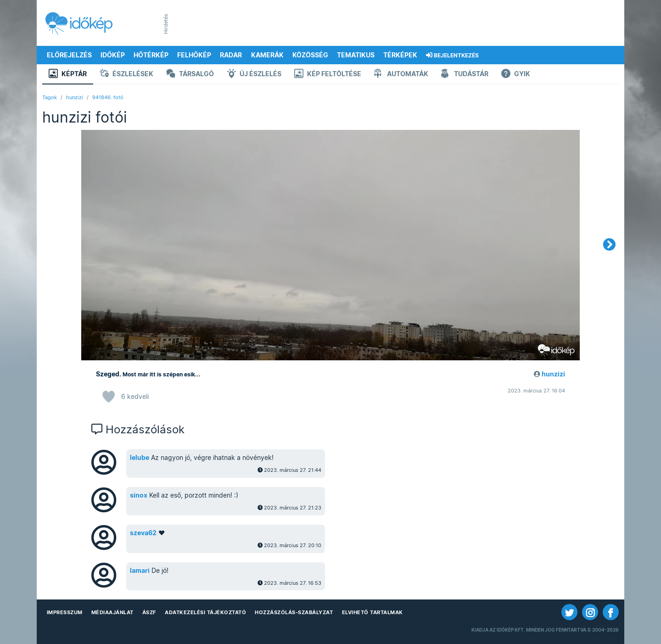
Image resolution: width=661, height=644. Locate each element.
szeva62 (143, 533)
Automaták (401, 75)
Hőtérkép (151, 55)
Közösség (310, 55)
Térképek (400, 55)
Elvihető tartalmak (373, 612)
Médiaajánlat (112, 612)
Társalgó (190, 75)
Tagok (50, 97)
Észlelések (126, 75)
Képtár (68, 75)
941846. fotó (108, 97)
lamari (140, 571)
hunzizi (75, 97)
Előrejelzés (69, 55)
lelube (140, 458)
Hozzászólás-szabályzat (294, 612)
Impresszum (65, 612)
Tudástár (465, 75)
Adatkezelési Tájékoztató (205, 612)
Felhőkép (194, 55)
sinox (139, 495)
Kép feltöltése (328, 75)
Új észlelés (254, 75)
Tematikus (356, 55)
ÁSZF (149, 612)
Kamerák (267, 55)
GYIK (516, 75)
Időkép (113, 55)
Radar (231, 55)
